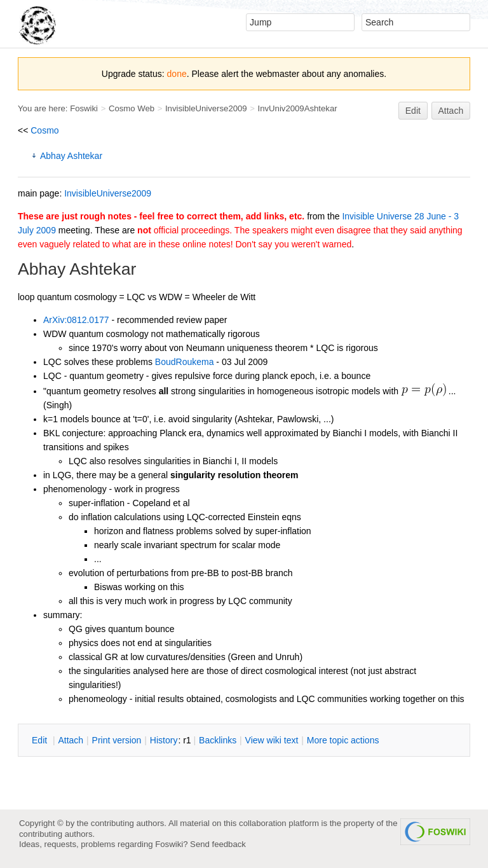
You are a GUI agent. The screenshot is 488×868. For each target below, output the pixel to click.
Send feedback (218, 844)
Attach (451, 111)
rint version (117, 740)
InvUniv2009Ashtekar (298, 108)
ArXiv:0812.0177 (76, 320)
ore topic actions (343, 740)
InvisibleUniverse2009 (206, 108)
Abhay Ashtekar (71, 156)
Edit (413, 111)
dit (41, 740)
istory (164, 740)
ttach (71, 740)
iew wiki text (272, 740)
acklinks (218, 740)
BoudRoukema (185, 362)
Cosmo (44, 130)
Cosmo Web (132, 108)
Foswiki (84, 108)
